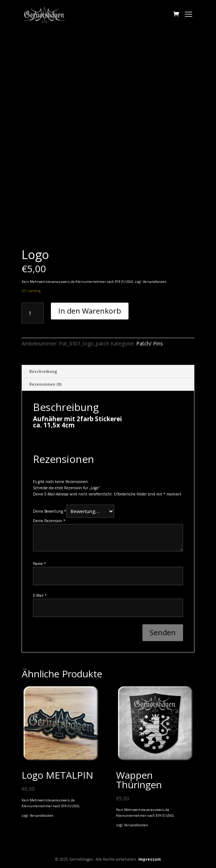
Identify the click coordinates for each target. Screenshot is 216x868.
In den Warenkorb (90, 311)
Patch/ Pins (150, 343)
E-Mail (40, 595)
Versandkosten (155, 282)
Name (40, 564)
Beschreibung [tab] (43, 371)
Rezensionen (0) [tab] (45, 384)
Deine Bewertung (50, 512)
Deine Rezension (49, 521)
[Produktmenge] (33, 313)
